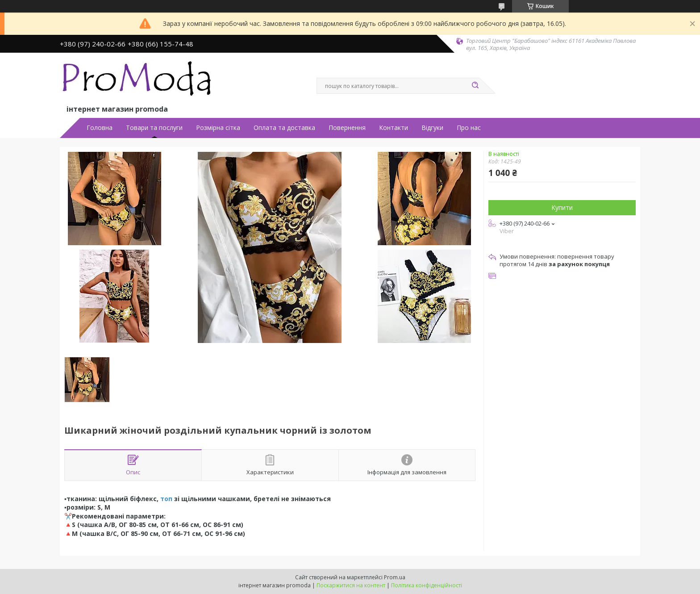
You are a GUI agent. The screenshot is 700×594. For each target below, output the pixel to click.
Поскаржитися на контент (351, 585)
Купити (562, 207)
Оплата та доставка (284, 128)
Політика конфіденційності (427, 585)
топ (166, 499)
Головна (100, 128)
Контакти (394, 128)
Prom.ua (395, 577)
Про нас (469, 128)
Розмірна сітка (218, 128)
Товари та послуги (154, 128)
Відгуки (432, 128)
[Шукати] (475, 86)
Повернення (347, 128)
